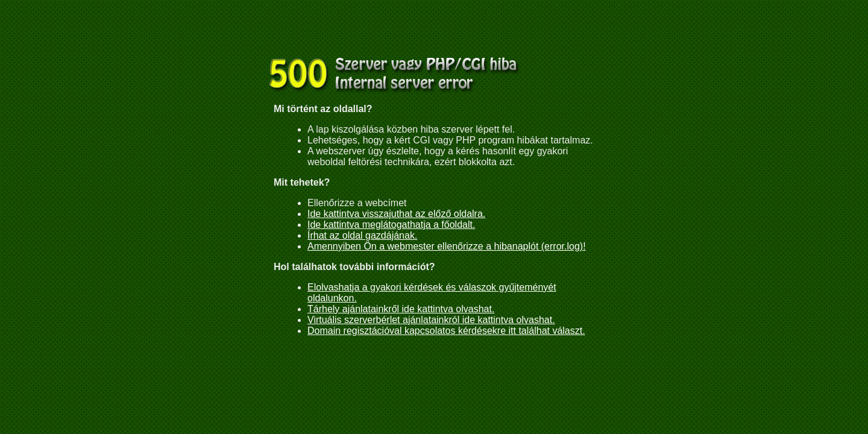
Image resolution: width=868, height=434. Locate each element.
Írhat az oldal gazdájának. (362, 235)
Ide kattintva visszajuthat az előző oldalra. (396, 214)
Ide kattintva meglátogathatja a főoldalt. (391, 225)
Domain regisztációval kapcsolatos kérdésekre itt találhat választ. (446, 331)
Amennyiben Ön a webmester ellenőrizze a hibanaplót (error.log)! (447, 246)
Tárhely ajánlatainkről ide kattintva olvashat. (401, 309)
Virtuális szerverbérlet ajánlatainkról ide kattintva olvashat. (431, 320)
